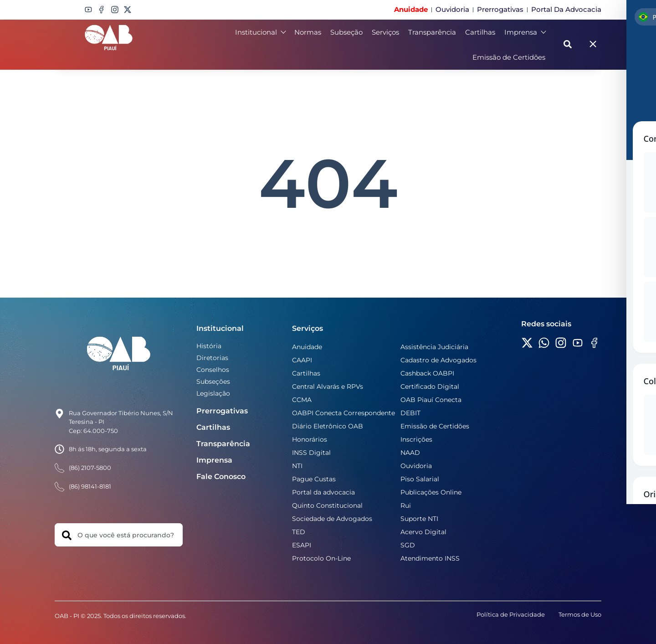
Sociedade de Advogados (332, 519)
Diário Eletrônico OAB (328, 426)
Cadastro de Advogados (438, 360)
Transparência (432, 32)
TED (299, 532)
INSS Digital (311, 453)
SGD (408, 545)
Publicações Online (431, 492)
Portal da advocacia (323, 492)
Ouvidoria (416, 466)
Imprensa (525, 32)
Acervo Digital (423, 532)
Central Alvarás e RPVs (328, 386)
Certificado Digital (430, 386)
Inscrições (416, 439)
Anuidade (307, 347)
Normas (308, 32)
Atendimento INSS (430, 558)
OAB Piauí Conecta (431, 400)
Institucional (260, 32)
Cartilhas (480, 32)
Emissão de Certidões (509, 57)
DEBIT (410, 413)
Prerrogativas (222, 411)
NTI (297, 466)
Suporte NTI (419, 519)
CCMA (302, 400)
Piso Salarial (420, 479)
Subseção (346, 32)
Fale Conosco (221, 477)
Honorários (310, 439)
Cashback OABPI (427, 373)
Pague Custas (314, 479)
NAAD (410, 453)
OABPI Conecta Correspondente (343, 413)
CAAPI (302, 360)
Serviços (385, 32)
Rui (406, 505)
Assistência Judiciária (434, 347)
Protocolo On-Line (321, 558)
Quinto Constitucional (327, 505)
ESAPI (302, 545)
